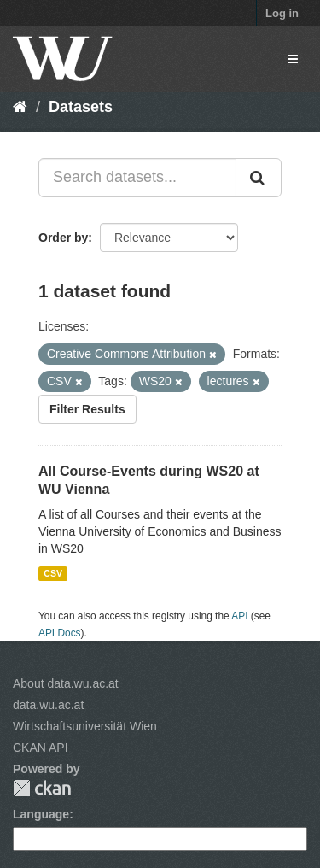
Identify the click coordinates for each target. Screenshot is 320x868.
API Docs (60, 633)
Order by (63, 238)
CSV (53, 573)
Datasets (81, 107)
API (239, 616)
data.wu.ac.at (48, 705)
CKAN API (41, 748)
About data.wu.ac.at (66, 683)
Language (41, 814)
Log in (282, 13)
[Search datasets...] (137, 178)
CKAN (42, 788)
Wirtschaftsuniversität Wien (85, 726)
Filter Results (87, 409)
